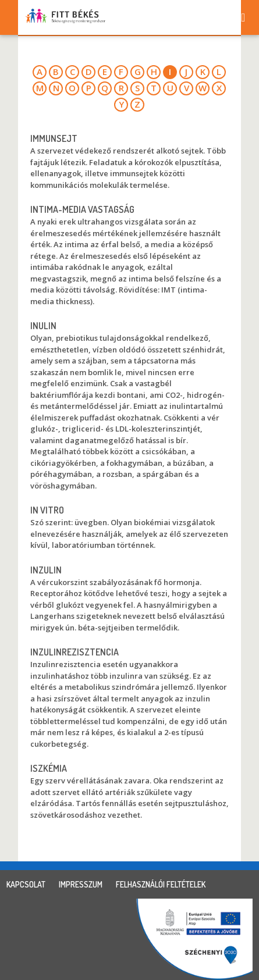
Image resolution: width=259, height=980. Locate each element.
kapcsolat (26, 884)
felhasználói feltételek (161, 884)
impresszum (81, 884)
